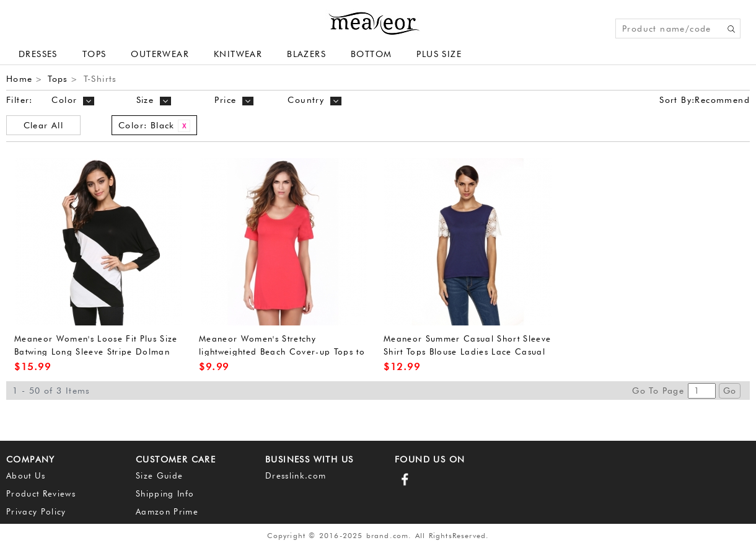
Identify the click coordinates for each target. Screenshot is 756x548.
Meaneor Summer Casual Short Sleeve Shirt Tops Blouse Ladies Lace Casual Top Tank (467, 351)
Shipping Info (165, 493)
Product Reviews (41, 493)
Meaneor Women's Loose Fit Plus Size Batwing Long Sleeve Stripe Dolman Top (96, 351)
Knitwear (238, 54)
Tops (94, 54)
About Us (26, 475)
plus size (439, 54)
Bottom (371, 54)
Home (20, 79)
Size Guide (159, 475)
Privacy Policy (36, 511)
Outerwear (160, 54)
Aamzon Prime (167, 511)
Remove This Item (184, 126)
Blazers (306, 54)
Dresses (38, 54)
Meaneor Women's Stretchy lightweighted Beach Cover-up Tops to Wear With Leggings (282, 351)
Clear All (44, 125)
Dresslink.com (296, 475)
